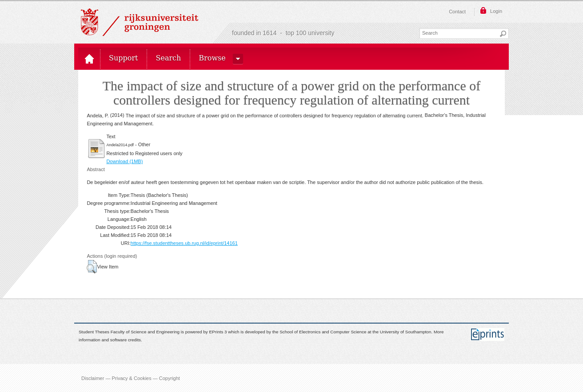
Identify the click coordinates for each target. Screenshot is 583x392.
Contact (457, 12)
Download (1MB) (124, 161)
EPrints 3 (218, 332)
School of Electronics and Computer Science (323, 332)
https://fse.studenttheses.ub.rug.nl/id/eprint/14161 (184, 243)
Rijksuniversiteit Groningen (140, 22)
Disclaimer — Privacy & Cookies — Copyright (131, 378)
